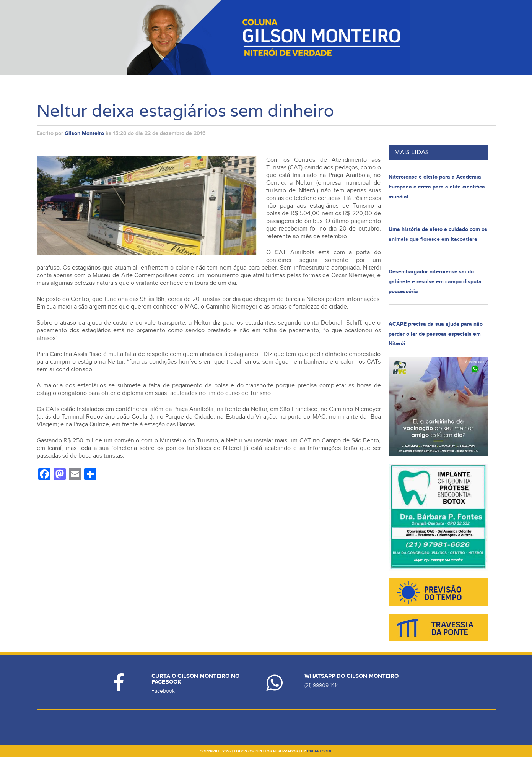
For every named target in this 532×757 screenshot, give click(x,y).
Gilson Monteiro (84, 133)
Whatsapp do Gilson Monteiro (351, 676)
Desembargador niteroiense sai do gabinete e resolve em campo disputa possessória (435, 281)
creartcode (320, 751)
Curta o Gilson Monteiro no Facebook (195, 679)
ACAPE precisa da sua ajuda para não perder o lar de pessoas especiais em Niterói (436, 334)
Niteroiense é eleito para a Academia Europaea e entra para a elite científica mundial (437, 187)
